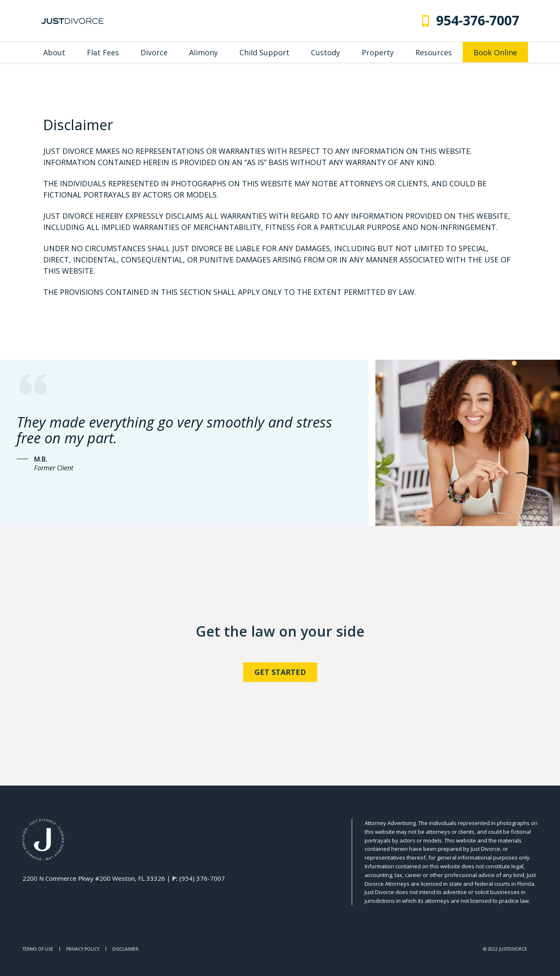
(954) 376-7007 (202, 878)
